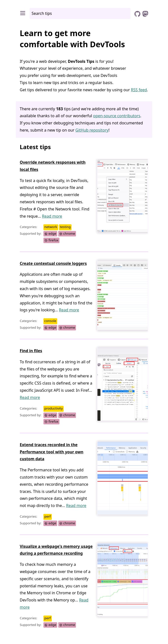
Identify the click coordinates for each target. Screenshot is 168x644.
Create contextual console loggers (53, 263)
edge (50, 234)
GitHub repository (92, 130)
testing (65, 227)
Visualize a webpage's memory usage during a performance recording (56, 550)
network (51, 227)
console (50, 321)
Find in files (31, 351)
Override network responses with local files (53, 166)
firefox (51, 240)
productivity (54, 408)
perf (48, 516)
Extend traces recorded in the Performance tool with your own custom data (52, 452)
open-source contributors (117, 116)
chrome (67, 234)
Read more (52, 216)
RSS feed (139, 90)
